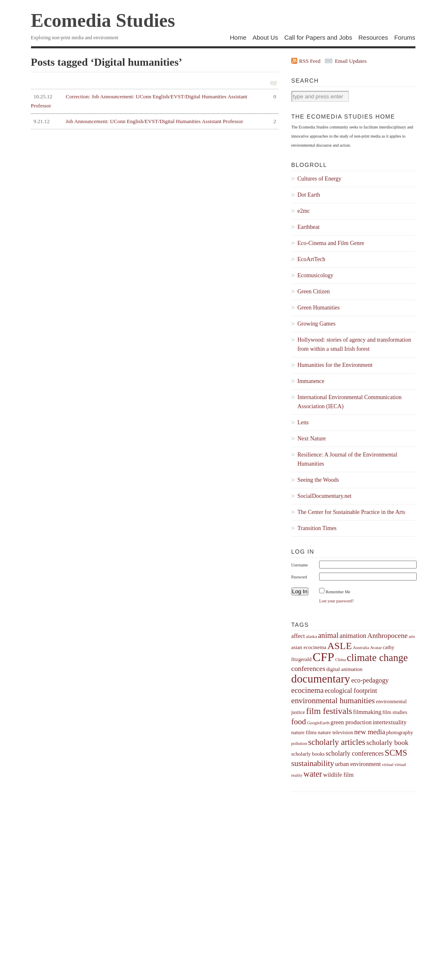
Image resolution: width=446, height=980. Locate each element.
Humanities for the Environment (335, 365)
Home (238, 37)
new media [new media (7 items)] (370, 732)
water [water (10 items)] (313, 774)
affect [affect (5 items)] (298, 636)
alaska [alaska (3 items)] (311, 636)
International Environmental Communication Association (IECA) (350, 402)
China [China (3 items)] (340, 660)
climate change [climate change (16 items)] (377, 658)
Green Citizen (314, 291)
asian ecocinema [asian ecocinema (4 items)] (309, 647)
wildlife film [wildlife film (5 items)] (338, 775)
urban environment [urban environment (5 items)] (358, 764)
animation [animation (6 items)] (353, 636)
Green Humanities (319, 308)
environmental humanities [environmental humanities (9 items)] (333, 701)
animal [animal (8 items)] (328, 635)
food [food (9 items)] (299, 722)
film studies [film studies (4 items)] (395, 712)
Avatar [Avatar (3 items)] (376, 648)
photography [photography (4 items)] (399, 733)
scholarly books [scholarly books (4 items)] (308, 754)
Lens (303, 422)
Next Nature (312, 439)
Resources (373, 37)
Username (300, 565)
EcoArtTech (311, 259)
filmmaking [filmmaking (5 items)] (367, 712)
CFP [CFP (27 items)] (323, 657)
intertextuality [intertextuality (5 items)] (390, 722)
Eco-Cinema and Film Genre (331, 243)
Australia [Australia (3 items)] (361, 648)
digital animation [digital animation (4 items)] (344, 669)
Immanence (311, 381)
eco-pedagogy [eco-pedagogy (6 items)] (370, 680)
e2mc (304, 211)
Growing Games (317, 324)
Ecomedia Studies (103, 20)
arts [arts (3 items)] (412, 636)
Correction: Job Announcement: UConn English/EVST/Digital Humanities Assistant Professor (154, 100)
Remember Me (338, 592)
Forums (405, 37)
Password (299, 577)
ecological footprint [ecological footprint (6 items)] (351, 691)
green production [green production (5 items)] (351, 722)
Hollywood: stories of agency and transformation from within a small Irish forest (354, 344)
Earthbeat (309, 227)
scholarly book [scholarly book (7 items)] (387, 743)
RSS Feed (310, 61)
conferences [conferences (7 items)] (308, 669)
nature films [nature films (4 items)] (304, 733)
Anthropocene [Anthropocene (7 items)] (388, 636)
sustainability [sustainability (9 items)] (313, 763)
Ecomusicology (316, 275)
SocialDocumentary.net (325, 496)
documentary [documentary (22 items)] (321, 679)
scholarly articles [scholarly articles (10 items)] (336, 742)
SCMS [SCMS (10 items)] (396, 753)
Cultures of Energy (320, 179)
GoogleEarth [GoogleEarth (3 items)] (318, 723)
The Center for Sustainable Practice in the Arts (352, 512)
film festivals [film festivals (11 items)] (329, 711)
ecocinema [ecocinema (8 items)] (308, 690)
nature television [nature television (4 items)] (335, 733)
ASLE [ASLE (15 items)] (340, 646)
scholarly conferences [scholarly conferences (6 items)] (355, 753)
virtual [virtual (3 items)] (388, 765)
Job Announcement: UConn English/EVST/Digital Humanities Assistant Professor (154, 121)
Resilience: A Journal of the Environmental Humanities (347, 459)
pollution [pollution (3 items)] (299, 743)
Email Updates (351, 61)
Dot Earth (309, 195)
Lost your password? (336, 601)
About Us (265, 37)
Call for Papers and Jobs (318, 37)
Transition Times (317, 528)
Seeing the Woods (318, 480)
